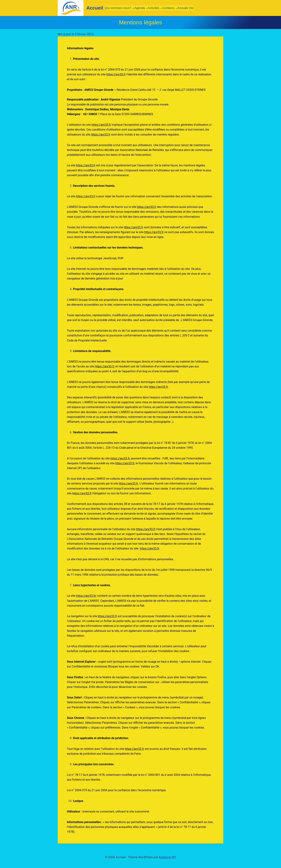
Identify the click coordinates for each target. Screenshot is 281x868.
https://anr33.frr (86, 596)
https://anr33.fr (116, 74)
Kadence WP (167, 857)
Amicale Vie (185, 8)
